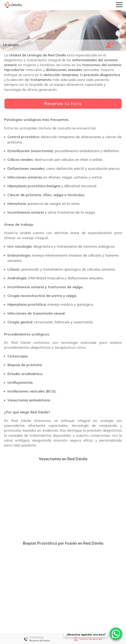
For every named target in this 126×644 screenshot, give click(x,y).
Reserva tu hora (63, 103)
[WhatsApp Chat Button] (116, 634)
